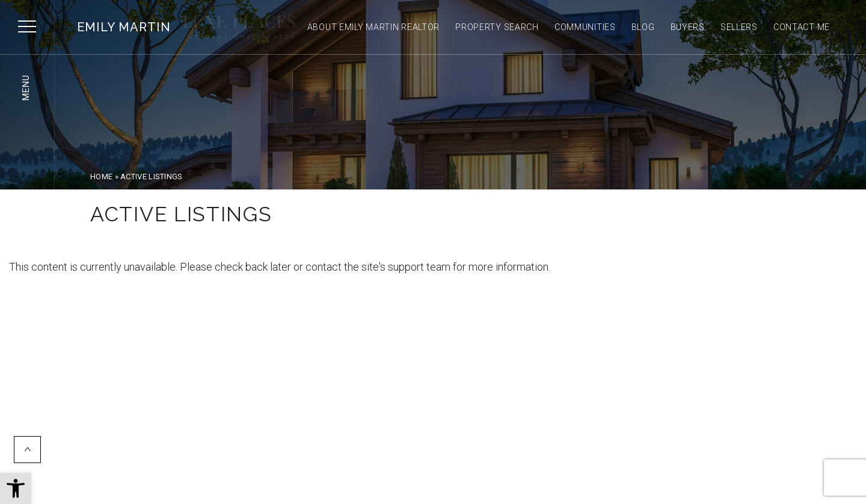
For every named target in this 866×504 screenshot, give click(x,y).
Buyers (688, 27)
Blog (643, 27)
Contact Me (802, 27)
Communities (585, 27)
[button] (16, 488)
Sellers (739, 27)
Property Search (497, 27)
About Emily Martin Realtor (374, 27)
